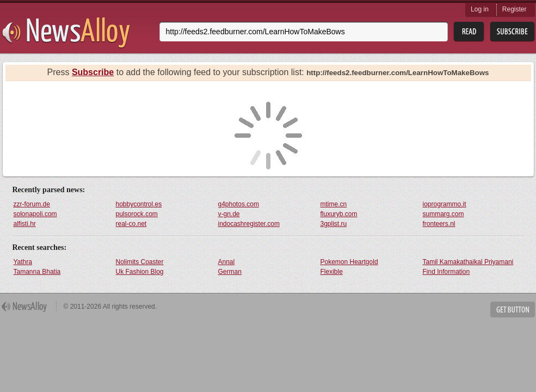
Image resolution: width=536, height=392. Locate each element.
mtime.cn (334, 204)
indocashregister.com (249, 224)
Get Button (513, 310)
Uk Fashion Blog (140, 272)
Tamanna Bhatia (37, 272)
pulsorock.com (137, 214)
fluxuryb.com (339, 214)
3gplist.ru (334, 224)
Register (515, 9)
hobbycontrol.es (139, 204)
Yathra (23, 262)
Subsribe (512, 32)
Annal (227, 262)
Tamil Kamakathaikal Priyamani (468, 262)
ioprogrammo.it (445, 204)
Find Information (446, 272)
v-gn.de (229, 214)
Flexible (332, 272)
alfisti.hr (25, 224)
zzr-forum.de (32, 204)
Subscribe (93, 72)
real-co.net (131, 224)
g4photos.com (239, 204)
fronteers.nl (439, 224)
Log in (480, 9)
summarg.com (443, 214)
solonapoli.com (35, 214)
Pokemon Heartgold (349, 262)
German (230, 272)
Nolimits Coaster (140, 262)
